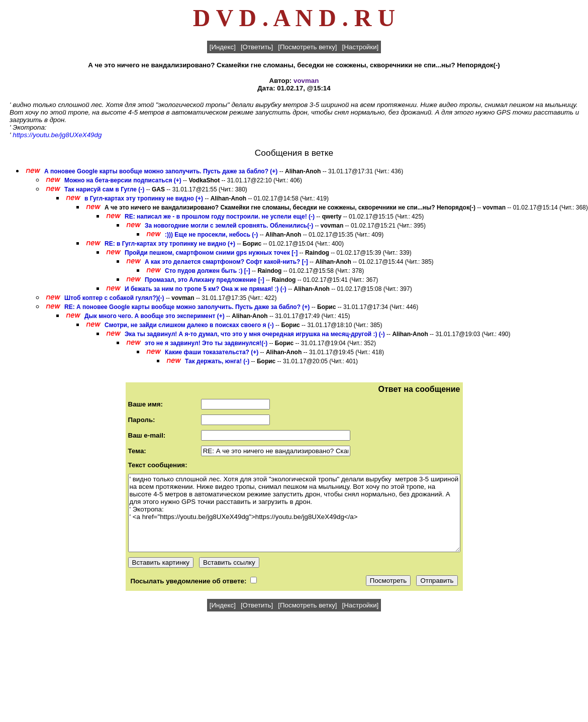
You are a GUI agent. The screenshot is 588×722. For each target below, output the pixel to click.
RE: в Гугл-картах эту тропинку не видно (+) (170, 244)
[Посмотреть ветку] (307, 47)
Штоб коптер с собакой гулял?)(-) (114, 298)
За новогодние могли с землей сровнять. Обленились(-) (229, 226)
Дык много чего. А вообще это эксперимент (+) (155, 316)
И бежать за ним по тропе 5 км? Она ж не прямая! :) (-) (206, 289)
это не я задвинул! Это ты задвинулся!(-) (206, 343)
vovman (306, 81)
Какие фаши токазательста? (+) (212, 352)
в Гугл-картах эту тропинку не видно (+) (144, 198)
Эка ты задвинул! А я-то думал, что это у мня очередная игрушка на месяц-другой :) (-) (255, 334)
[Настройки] (361, 47)
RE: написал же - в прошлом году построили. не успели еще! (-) (220, 217)
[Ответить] (257, 47)
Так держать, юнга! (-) (217, 361)
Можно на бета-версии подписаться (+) (123, 180)
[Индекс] (223, 47)
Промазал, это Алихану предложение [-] (205, 280)
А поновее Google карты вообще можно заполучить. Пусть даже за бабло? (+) (161, 171)
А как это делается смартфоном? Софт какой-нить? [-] (226, 262)
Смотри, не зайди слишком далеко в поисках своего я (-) (189, 325)
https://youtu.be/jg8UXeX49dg (57, 135)
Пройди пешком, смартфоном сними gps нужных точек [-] (211, 253)
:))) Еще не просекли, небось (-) (211, 235)
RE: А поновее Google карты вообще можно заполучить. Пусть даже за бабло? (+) (187, 307)
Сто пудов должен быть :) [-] (208, 271)
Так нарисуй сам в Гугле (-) (104, 189)
